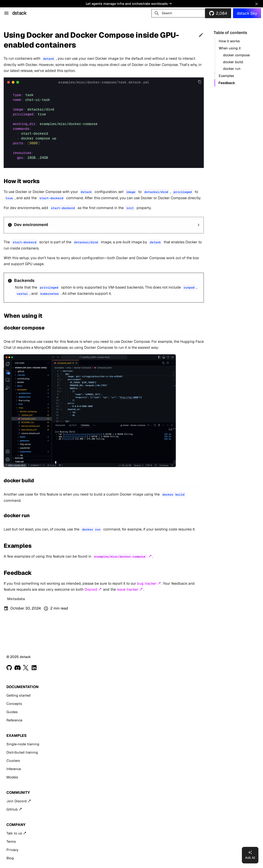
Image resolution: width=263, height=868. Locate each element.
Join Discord (17, 801)
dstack (19, 13)
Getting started (18, 695)
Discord (91, 589)
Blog (10, 858)
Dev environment (31, 225)
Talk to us (14, 833)
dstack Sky (247, 13)
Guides (12, 712)
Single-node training (23, 744)
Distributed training (22, 752)
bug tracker (147, 583)
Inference (14, 769)
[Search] (178, 13)
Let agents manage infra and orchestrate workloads (129, 4)
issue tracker (128, 589)
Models (12, 777)
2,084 (222, 13)
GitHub (12, 809)
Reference (14, 720)
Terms (11, 841)
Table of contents (230, 33)
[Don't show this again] (257, 4)
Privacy (12, 850)
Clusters (13, 761)
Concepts (14, 704)
